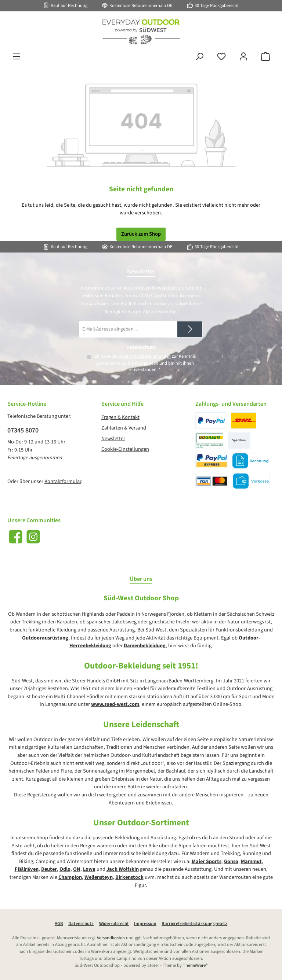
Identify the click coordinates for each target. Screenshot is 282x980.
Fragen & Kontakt (120, 417)
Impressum (145, 924)
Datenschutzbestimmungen (144, 356)
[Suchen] (199, 57)
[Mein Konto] (243, 57)
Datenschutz (81, 924)
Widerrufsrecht (114, 924)
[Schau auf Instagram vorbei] (33, 537)
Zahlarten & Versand (124, 428)
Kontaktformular (63, 481)
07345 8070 (23, 430)
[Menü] (17, 57)
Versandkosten (111, 938)
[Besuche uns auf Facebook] (16, 537)
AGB (139, 363)
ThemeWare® (195, 965)
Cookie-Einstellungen (125, 449)
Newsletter (113, 439)
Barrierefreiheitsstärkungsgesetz (194, 924)
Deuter (49, 869)
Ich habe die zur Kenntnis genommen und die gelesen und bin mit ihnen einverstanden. (145, 363)
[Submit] (190, 329)
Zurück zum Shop (141, 234)
